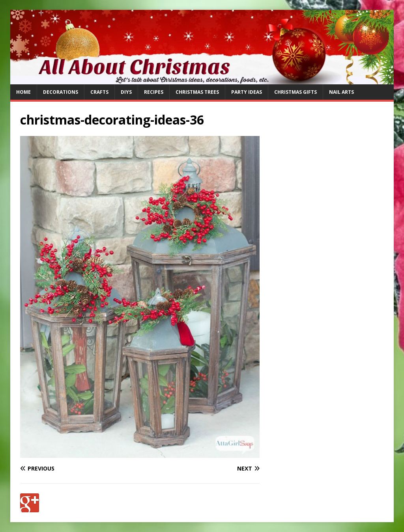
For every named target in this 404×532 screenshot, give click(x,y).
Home (23, 92)
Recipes (154, 92)
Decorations (61, 92)
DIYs (126, 92)
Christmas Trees (197, 92)
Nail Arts (341, 92)
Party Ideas (247, 92)
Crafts (99, 92)
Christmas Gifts (296, 92)
